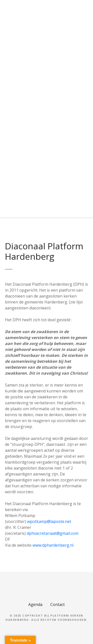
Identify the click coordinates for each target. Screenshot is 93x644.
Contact (58, 604)
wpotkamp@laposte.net (49, 521)
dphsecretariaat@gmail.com (53, 533)
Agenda (35, 604)
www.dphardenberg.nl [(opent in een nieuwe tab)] (53, 545)
